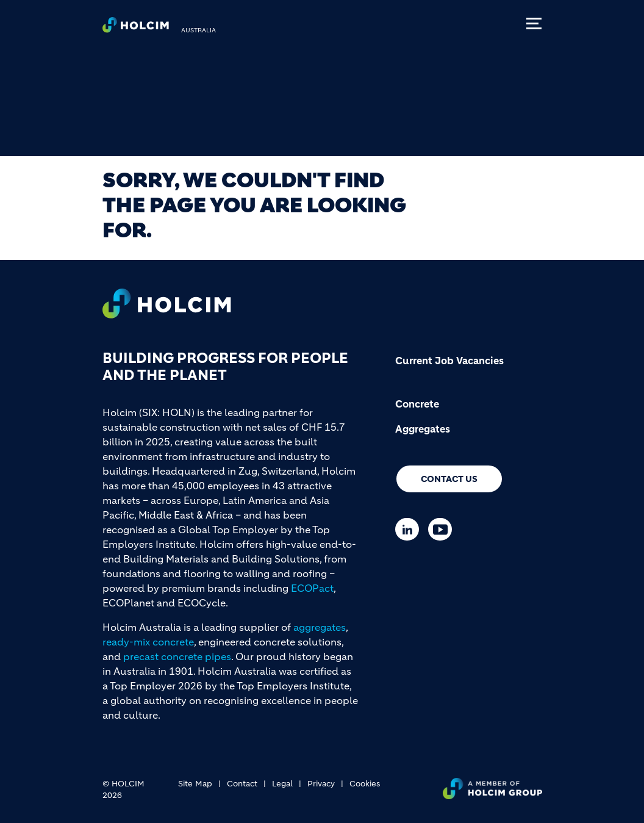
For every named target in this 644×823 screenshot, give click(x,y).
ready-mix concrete (148, 642)
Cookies (365, 784)
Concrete (417, 404)
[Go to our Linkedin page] (410, 529)
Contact (242, 784)
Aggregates (423, 429)
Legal (282, 784)
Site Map (195, 784)
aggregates (320, 627)
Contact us (449, 479)
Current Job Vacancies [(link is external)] (449, 361)
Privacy (321, 784)
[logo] (136, 28)
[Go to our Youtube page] (443, 529)
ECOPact (312, 588)
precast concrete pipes (177, 656)
